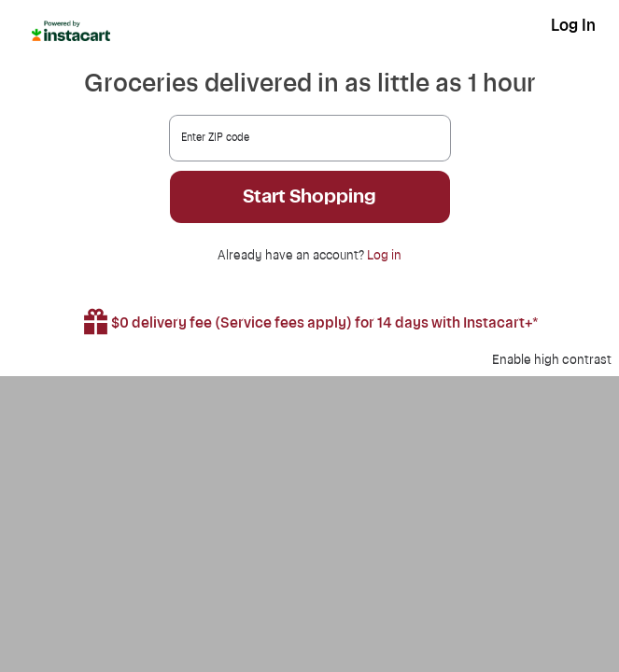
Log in (384, 256)
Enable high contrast (552, 360)
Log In (573, 26)
